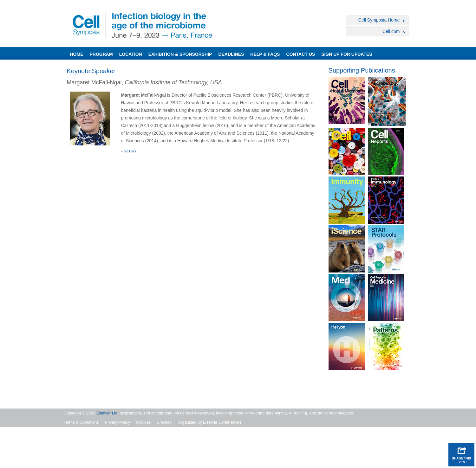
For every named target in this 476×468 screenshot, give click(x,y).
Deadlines (231, 54)
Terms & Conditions (81, 422)
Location (131, 54)
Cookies (143, 422)
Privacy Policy (117, 422)
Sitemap (164, 422)
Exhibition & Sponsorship (180, 54)
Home (77, 54)
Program (101, 54)
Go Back (130, 151)
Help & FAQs (265, 54)
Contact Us (300, 54)
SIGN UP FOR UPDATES (347, 54)
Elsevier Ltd (107, 413)
